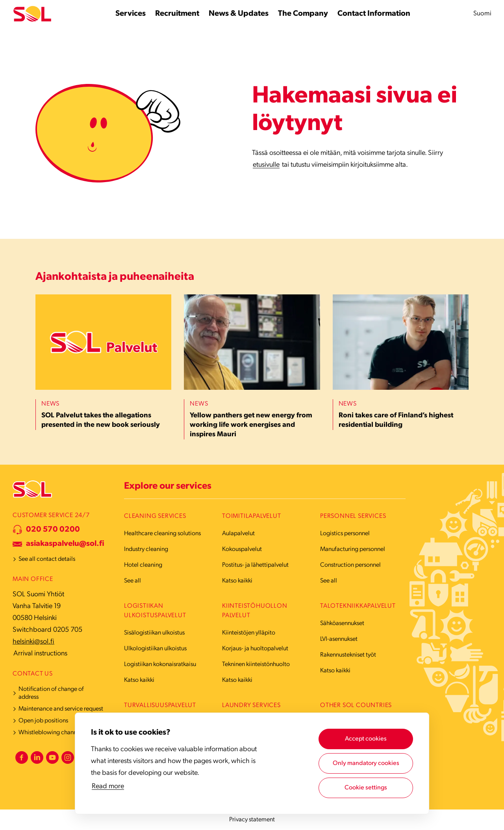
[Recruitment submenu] (177, 14)
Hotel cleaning (143, 565)
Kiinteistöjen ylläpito (249, 633)
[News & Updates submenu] (239, 14)
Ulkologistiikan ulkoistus (155, 649)
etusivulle (266, 165)
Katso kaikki (237, 581)
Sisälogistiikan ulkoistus (154, 633)
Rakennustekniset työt (348, 655)
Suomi (482, 14)
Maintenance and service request (61, 709)
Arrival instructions (40, 654)
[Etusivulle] (32, 14)
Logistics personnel (345, 534)
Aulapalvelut (238, 534)
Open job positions (43, 721)
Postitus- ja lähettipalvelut (255, 565)
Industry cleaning (146, 549)
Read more (108, 786)
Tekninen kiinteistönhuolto (256, 664)
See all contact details (47, 559)
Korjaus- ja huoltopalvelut (255, 649)
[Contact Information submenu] (374, 14)
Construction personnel (350, 565)
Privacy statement (252, 820)
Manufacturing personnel (353, 549)
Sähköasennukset (342, 623)
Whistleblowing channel (50, 733)
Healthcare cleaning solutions (162, 534)
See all (132, 581)
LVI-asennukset (339, 639)
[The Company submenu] (303, 14)
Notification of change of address (51, 693)
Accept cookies (366, 739)
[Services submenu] (131, 14)
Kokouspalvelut (242, 549)
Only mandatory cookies (366, 763)
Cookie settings (366, 788)
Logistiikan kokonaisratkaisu (160, 664)
